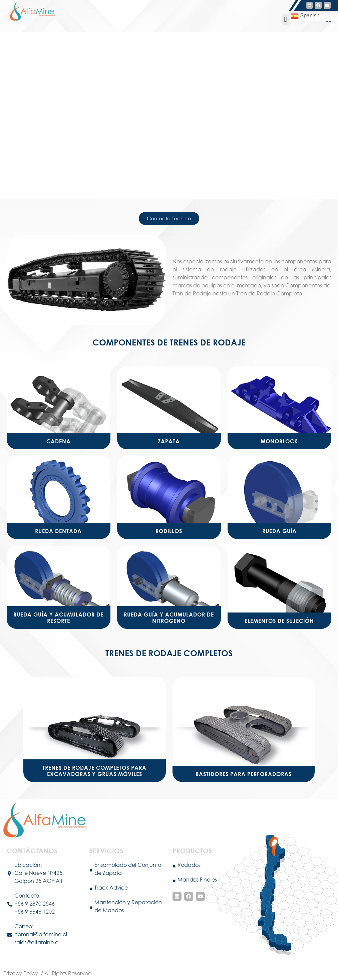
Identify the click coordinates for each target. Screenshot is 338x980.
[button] (285, 20)
